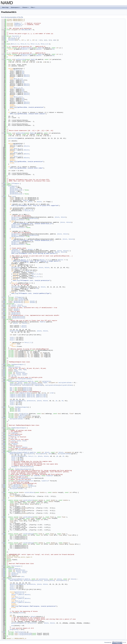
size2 (19, 375)
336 (3, 452)
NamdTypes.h (19, 25)
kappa (16, 371)
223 (3, 306)
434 (3, 579)
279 (3, 379)
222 (3, 305)
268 (3, 365)
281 (3, 381)
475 (3, 632)
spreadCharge (23, 478)
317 (3, 428)
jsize (19, 306)
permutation (20, 372)
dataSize (14, 443)
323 (3, 436)
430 (3, 574)
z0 (15, 438)
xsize (13, 441)
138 (3, 196)
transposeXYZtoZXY (25, 635)
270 (3, 367)
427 (3, 570)
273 (3, 371)
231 (3, 317)
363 (3, 487)
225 (3, 309)
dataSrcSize (14, 189)
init (14, 196)
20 (3, 44)
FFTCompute (15, 184)
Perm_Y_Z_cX (35, 44)
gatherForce (23, 481)
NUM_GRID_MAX (26, 30)
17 (3, 40)
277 (3, 376)
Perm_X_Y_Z (15, 44)
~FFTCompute (19, 297)
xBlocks (26, 94)
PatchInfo (16, 36)
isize (13, 306)
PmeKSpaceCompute (18, 365)
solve (20, 414)
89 (3, 133)
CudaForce (45, 481)
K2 (53, 49)
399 (3, 534)
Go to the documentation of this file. (12, 17)
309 (3, 418)
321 (3, 433)
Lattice (26, 414)
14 (3, 36)
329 (3, 443)
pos (23, 576)
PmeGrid (40, 48)
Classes (26, 8)
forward (21, 299)
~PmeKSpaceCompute (21, 407)
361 (3, 485)
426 (3, 569)
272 (3, 370)
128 (3, 184)
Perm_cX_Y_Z (25, 44)
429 (3, 573)
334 (3, 450)
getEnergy (23, 415)
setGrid (21, 418)
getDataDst (18, 302)
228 (3, 313)
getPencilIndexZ (26, 54)
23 (3, 48)
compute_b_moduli (25, 393)
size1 (13, 375)
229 (3, 314)
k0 (15, 376)
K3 (53, 56)
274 (3, 372)
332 (3, 447)
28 (3, 54)
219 (3, 301)
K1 (23, 71)
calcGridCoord (30, 492)
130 (3, 186)
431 (3, 575)
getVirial (22, 416)
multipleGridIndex (25, 379)
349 (3, 469)
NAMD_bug (13, 107)
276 (3, 375)
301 (3, 407)
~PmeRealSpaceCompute (22, 469)
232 (3, 318)
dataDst (13, 191)
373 (3, 500)
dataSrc (13, 187)
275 (3, 374)
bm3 (25, 370)
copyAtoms (22, 476)
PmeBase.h (18, 23)
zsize (24, 441)
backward (21, 300)
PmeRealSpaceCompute (19, 428)
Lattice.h (18, 26)
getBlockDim (20, 133)
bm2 (20, 370)
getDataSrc (18, 301)
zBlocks (25, 56)
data (15, 445)
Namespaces (16, 8)
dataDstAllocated (16, 194)
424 (3, 566)
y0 (12, 438)
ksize (24, 306)
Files (33, 8)
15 (3, 37)
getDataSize (16, 486)
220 (3, 302)
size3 (24, 375)
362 (3, 486)
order (52, 393)
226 (3, 310)
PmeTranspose (16, 566)
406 (3, 543)
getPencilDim (21, 59)
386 (3, 517)
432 (3, 576)
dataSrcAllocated (16, 190)
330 (3, 445)
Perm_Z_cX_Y (45, 44)
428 (3, 571)
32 (3, 59)
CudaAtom (49, 476)
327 (3, 441)
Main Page (5, 7)
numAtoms (14, 433)
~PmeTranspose (19, 632)
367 (3, 492)
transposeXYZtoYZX (25, 633)
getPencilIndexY (26, 48)
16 (3, 39)
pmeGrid (17, 367)
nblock (14, 575)
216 (3, 297)
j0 (12, 376)
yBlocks (25, 49)
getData (16, 485)
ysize (19, 441)
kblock (39, 202)
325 (3, 438)
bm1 (16, 370)
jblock (30, 202)
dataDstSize (14, 193)
